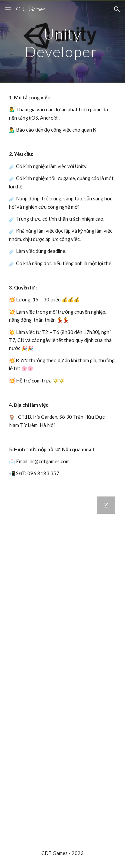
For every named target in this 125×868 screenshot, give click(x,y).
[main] (63, 42)
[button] (8, 9)
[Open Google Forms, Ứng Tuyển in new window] (106, 505)
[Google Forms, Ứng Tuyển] (63, 664)
